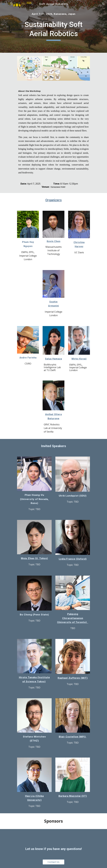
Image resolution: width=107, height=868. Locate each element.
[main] (53, 14)
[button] (3, 4)
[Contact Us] (53, 862)
